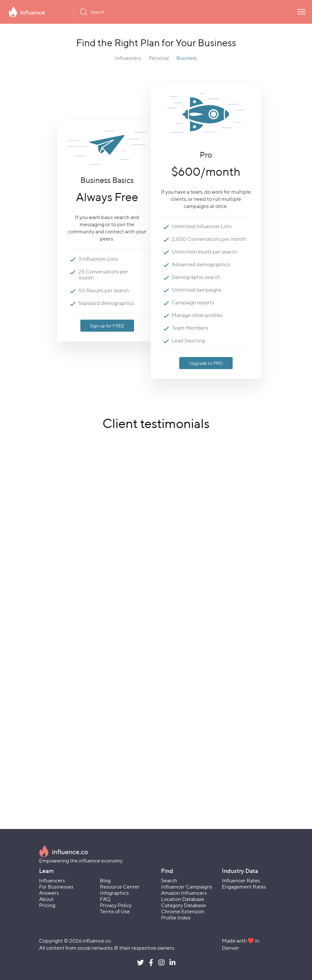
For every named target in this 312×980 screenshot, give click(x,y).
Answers (49, 893)
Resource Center (120, 887)
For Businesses (56, 887)
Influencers (128, 58)
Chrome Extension (183, 911)
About (46, 899)
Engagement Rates (244, 887)
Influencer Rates (241, 881)
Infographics (114, 893)
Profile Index (176, 918)
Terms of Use (115, 911)
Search (169, 881)
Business (187, 58)
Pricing (47, 905)
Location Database (183, 899)
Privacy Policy (116, 905)
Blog (105, 881)
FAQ (105, 899)
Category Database (183, 905)
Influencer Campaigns (187, 887)
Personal (159, 58)
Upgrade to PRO (206, 363)
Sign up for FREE (107, 326)
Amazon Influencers (184, 893)
